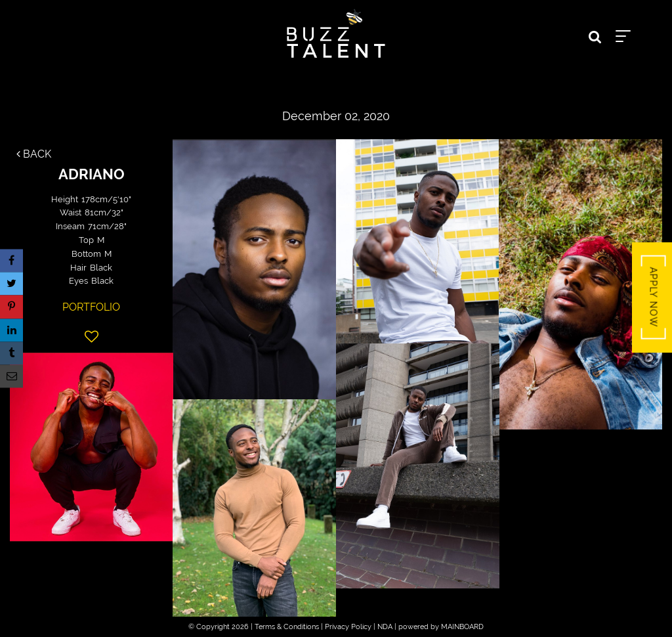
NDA (385, 627)
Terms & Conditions (287, 627)
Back (34, 154)
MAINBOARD (462, 627)
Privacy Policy (348, 627)
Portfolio (91, 307)
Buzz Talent (336, 33)
